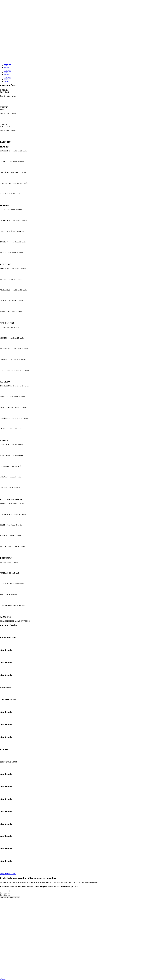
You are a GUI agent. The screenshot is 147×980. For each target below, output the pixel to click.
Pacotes (6, 66)
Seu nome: (4, 891)
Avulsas (6, 67)
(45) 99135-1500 (8, 873)
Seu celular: (4, 895)
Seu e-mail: (4, 893)
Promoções (7, 64)
